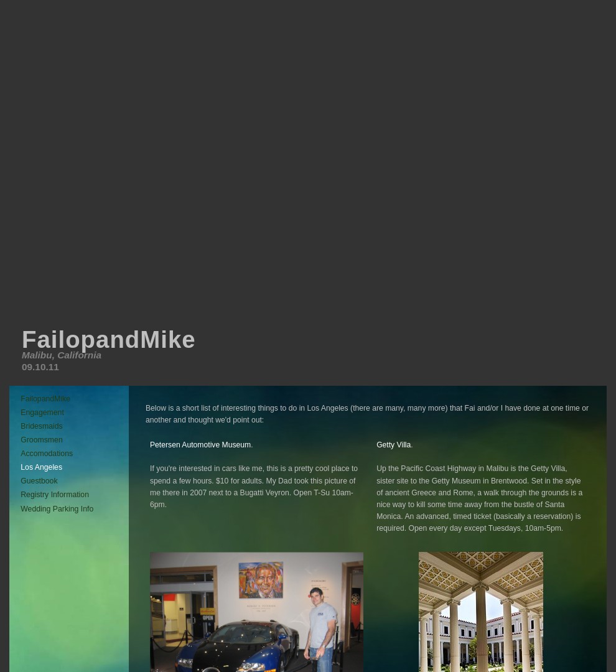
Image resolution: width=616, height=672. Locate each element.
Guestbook (39, 481)
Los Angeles (41, 467)
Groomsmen (41, 440)
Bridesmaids (42, 426)
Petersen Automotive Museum (200, 445)
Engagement (42, 413)
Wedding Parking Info (57, 509)
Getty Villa (394, 445)
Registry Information (55, 495)
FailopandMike (45, 399)
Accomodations (47, 454)
